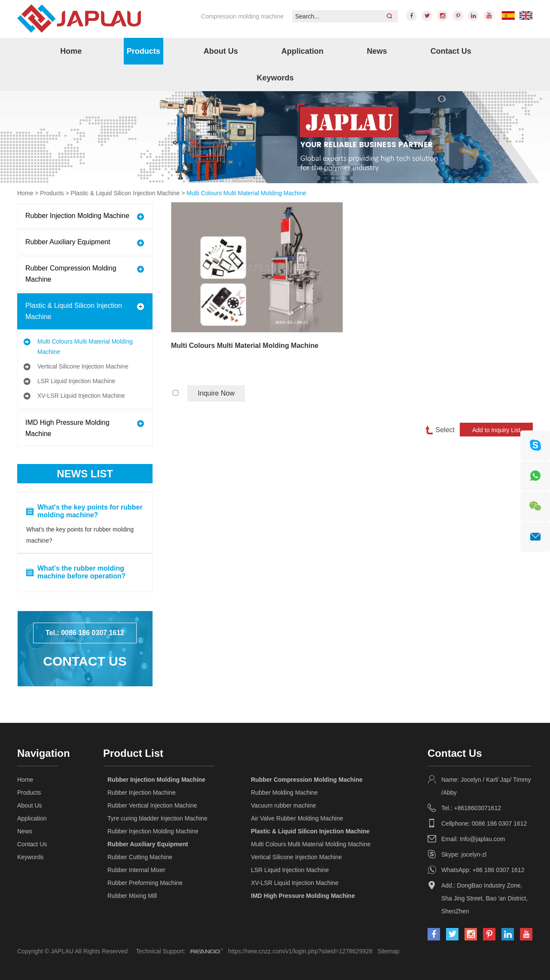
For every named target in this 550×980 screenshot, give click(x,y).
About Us (221, 51)
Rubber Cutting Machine (140, 857)
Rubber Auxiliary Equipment (68, 242)
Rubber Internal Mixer (136, 870)
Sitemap (388, 951)
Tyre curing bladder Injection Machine (157, 818)
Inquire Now (216, 393)
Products (144, 51)
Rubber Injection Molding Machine (77, 216)
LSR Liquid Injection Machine (76, 381)
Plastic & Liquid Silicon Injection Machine (125, 193)
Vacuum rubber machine (283, 805)
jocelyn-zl (474, 854)
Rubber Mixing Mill (132, 896)
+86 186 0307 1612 (498, 870)
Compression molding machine (242, 16)
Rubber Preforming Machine (145, 883)
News (377, 51)
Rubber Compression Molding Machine (71, 274)
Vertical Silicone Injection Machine (83, 366)
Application (302, 51)
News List (85, 474)
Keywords (275, 78)
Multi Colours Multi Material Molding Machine (246, 193)
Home (71, 51)
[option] (275, 137)
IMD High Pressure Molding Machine (67, 428)
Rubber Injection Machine (142, 793)
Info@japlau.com (482, 839)
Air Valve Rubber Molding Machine (297, 818)
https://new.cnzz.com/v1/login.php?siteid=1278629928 (300, 951)
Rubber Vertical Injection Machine (152, 805)
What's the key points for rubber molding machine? (90, 511)
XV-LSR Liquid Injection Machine (81, 396)
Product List (133, 753)
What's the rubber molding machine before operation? (81, 572)
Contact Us (451, 51)
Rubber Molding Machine (284, 793)
